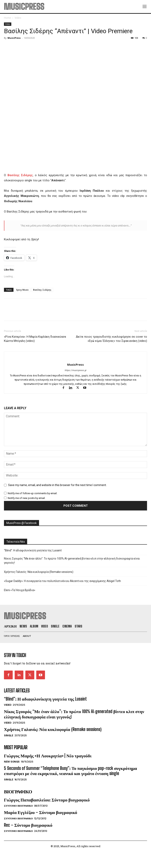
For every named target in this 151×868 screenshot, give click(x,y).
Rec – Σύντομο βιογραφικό (28, 825)
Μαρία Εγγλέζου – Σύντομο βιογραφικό (41, 812)
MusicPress (14, 38)
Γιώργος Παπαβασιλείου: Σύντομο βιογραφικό (47, 800)
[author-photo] (76, 358)
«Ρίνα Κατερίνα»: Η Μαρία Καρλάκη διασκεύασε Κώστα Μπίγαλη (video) (35, 339)
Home (7, 18)
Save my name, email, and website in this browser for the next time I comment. (57, 485)
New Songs (12, 762)
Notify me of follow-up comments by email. (32, 493)
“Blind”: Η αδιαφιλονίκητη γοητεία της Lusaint (33, 550)
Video (18, 18)
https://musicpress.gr (75, 370)
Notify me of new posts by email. (27, 498)
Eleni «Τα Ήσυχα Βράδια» (20, 590)
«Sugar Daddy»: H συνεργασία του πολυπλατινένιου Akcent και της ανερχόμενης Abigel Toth (62, 581)
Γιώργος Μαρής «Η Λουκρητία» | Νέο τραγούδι (48, 756)
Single (9, 735)
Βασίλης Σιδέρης (42, 290)
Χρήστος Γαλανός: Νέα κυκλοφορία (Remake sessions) (39, 572)
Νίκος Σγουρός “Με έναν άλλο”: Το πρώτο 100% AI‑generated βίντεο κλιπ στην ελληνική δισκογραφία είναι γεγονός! (72, 561)
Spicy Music (22, 290)
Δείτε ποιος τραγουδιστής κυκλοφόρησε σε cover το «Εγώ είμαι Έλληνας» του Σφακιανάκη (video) (111, 339)
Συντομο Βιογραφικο (18, 806)
